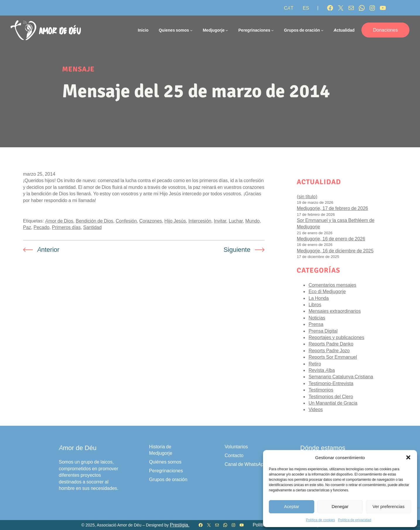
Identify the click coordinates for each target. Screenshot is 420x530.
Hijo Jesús (175, 221)
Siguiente (237, 249)
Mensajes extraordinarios (334, 311)
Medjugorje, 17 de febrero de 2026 (332, 208)
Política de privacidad (355, 520)
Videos (316, 409)
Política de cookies (321, 520)
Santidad (92, 227)
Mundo (253, 221)
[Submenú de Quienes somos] (191, 30)
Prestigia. (180, 525)
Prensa (316, 324)
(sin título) (307, 196)
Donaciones (386, 30)
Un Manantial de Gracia (333, 403)
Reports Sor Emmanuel (333, 357)
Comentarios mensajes (332, 285)
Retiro (315, 364)
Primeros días (66, 227)
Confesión (126, 221)
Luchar (236, 221)
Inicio (143, 30)
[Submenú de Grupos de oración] (322, 30)
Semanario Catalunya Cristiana (341, 377)
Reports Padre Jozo (329, 351)
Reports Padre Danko (331, 344)
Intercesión (200, 221)
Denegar (340, 506)
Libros (315, 305)
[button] (408, 457)
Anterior (48, 249)
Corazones (151, 221)
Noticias (317, 318)
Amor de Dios (59, 221)
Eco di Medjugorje (327, 291)
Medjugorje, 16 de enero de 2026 (331, 239)
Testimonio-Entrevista (331, 383)
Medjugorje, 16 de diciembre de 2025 (335, 251)
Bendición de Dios (94, 221)
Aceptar (292, 506)
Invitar (220, 221)
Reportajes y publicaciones (336, 337)
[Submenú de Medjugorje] (227, 30)
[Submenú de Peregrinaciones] (272, 30)
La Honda (319, 298)
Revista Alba (322, 370)
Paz (27, 227)
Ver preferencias (389, 506)
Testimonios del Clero (331, 396)
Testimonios (321, 390)
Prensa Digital (323, 331)
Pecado (42, 227)
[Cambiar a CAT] (288, 8)
